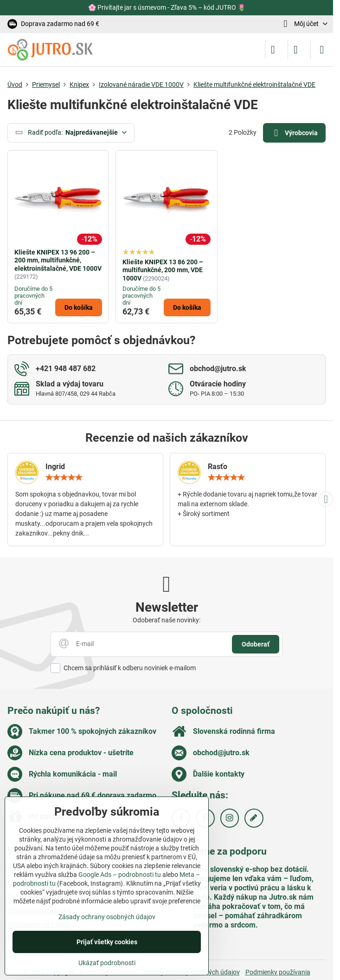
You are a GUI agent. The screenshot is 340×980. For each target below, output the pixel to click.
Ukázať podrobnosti (107, 963)
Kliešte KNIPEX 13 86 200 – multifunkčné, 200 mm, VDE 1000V (163, 270)
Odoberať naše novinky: (167, 620)
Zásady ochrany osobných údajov (107, 917)
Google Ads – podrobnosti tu (120, 875)
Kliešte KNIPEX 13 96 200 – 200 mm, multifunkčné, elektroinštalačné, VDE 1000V (58, 260)
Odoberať (256, 644)
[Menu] (322, 50)
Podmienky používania (278, 972)
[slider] (64, 477)
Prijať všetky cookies (107, 942)
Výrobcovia (294, 133)
